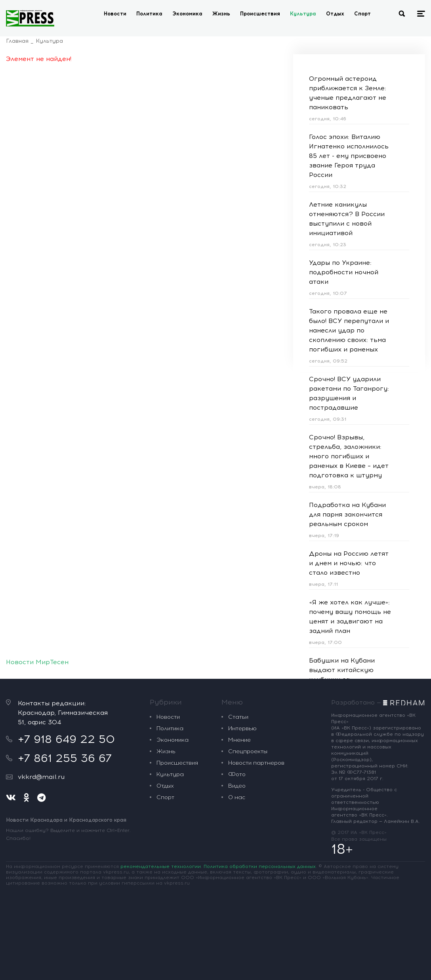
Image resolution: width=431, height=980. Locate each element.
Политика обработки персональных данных (260, 866)
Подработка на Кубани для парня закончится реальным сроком (347, 514)
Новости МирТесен (37, 662)
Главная (17, 41)
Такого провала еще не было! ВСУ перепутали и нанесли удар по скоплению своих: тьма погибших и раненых (349, 330)
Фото (237, 774)
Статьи (238, 717)
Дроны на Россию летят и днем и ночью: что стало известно (349, 563)
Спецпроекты (248, 751)
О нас (237, 797)
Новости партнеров (256, 763)
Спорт (362, 14)
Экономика (187, 14)
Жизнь (221, 14)
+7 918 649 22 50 (66, 739)
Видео (237, 786)
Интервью (242, 728)
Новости (115, 14)
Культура (303, 14)
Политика (149, 14)
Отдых (335, 14)
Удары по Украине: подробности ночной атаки (344, 272)
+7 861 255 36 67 (65, 758)
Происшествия (260, 14)
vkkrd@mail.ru (41, 777)
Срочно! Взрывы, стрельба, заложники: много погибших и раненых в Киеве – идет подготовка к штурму (349, 456)
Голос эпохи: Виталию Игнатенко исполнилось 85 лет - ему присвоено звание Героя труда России (349, 156)
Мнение (239, 740)
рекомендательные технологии (161, 866)
